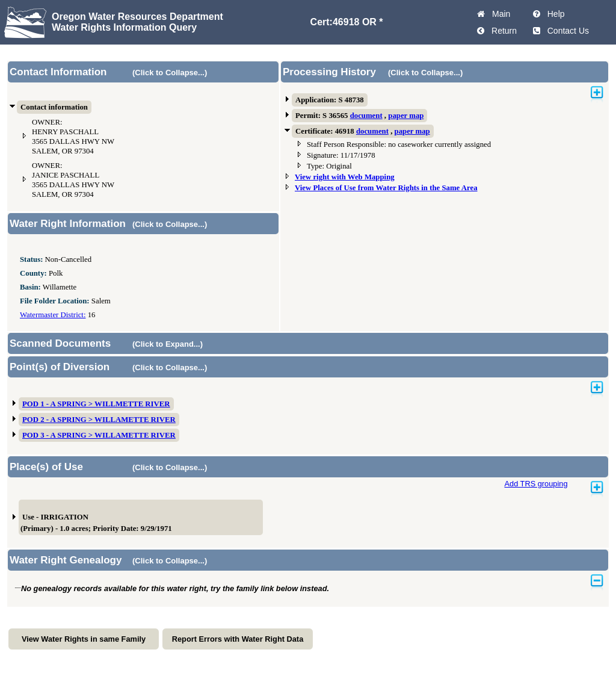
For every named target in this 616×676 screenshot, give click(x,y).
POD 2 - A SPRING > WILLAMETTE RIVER (99, 420)
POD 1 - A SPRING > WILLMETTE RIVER (96, 404)
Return (502, 31)
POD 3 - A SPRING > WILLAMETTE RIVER (99, 435)
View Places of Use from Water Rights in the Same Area (386, 188)
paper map (406, 116)
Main (499, 14)
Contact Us (566, 31)
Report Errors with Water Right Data (238, 639)
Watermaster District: (53, 315)
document (366, 116)
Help (554, 14)
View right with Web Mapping (345, 177)
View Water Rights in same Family (84, 639)
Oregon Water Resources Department (137, 17)
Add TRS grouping (536, 484)
